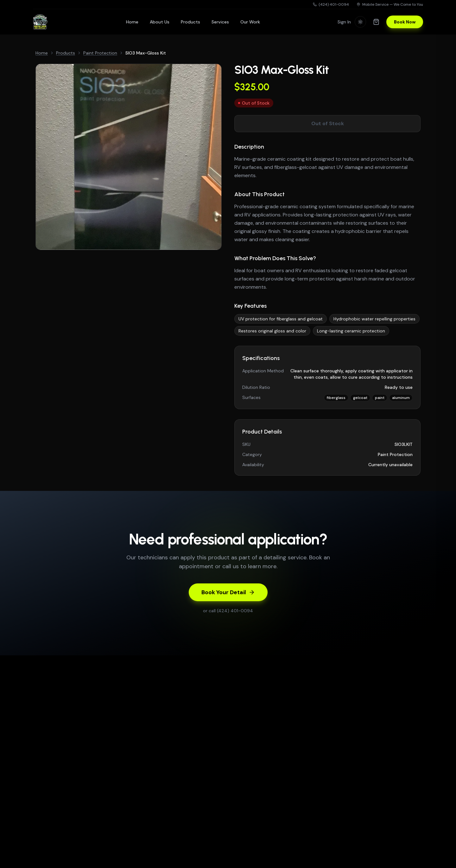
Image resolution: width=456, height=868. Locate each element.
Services (220, 22)
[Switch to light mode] (360, 22)
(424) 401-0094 (331, 4)
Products (190, 22)
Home (132, 22)
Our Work (250, 22)
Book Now (405, 22)
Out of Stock (328, 123)
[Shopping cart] (376, 22)
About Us (160, 22)
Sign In (344, 22)
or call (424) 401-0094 (228, 611)
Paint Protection (100, 53)
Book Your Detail (228, 592)
